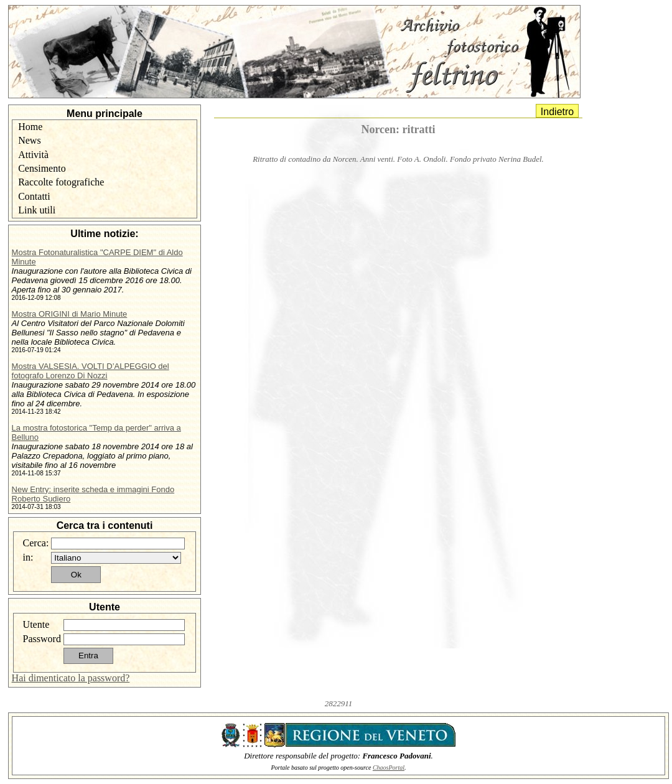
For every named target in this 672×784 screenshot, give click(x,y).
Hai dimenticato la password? (71, 678)
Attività (33, 155)
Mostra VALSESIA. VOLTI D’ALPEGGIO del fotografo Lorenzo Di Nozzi (91, 371)
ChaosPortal (389, 768)
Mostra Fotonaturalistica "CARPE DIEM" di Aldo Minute (97, 257)
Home (30, 127)
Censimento (42, 168)
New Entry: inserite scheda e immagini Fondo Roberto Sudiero (93, 494)
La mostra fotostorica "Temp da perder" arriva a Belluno (96, 432)
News (29, 140)
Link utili (37, 210)
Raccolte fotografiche (61, 182)
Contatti (34, 196)
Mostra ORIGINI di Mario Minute (70, 314)
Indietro (557, 112)
